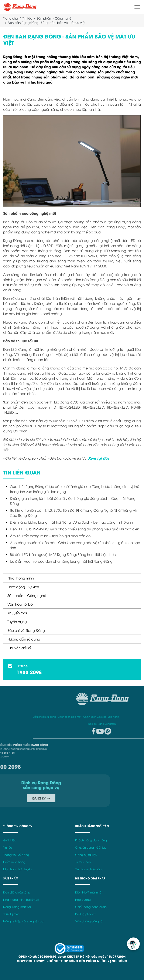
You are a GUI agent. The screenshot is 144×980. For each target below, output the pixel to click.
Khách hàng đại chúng (91, 840)
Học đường (83, 900)
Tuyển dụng (17, 622)
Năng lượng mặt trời (17, 907)
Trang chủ (11, 18)
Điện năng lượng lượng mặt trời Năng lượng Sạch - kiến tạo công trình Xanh (71, 522)
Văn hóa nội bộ (20, 604)
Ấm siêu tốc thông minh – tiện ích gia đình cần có (50, 536)
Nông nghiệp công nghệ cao (23, 921)
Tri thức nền (83, 862)
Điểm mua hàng (14, 862)
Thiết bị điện (11, 914)
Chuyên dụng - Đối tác (91, 847)
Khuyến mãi (17, 613)
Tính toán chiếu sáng (89, 869)
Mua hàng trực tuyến (17, 869)
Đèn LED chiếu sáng (17, 892)
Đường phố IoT (85, 914)
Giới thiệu (10, 840)
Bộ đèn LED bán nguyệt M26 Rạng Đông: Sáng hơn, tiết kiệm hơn (63, 554)
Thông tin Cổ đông (16, 855)
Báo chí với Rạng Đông (26, 630)
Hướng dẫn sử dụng (24, 639)
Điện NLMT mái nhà (88, 892)
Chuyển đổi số (19, 648)
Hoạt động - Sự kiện (23, 587)
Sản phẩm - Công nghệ (27, 595)
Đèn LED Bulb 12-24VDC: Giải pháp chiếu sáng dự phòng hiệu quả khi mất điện (75, 529)
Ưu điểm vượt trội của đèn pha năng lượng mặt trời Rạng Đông (61, 561)
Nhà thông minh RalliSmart (21, 900)
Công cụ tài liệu (86, 855)
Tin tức (27, 18)
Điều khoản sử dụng (131, 717)
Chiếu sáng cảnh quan (91, 907)
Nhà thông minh (21, 578)
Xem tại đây (99, 458)
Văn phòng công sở (89, 921)
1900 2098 (29, 672)
